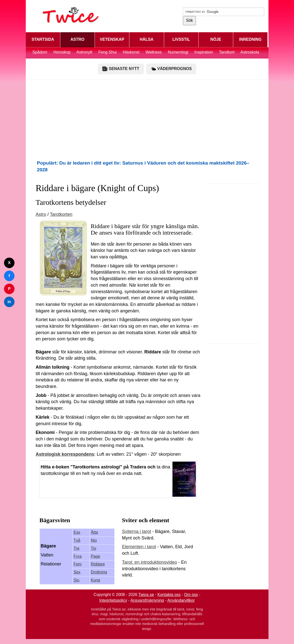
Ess (77, 532)
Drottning (99, 572)
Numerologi (178, 52)
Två (77, 540)
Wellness (154, 52)
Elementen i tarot (139, 547)
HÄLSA (146, 39)
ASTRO (77, 39)
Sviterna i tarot (137, 531)
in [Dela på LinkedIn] (9, 302)
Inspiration (204, 52)
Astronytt (84, 52)
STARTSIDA (43, 39)
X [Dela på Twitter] (9, 263)
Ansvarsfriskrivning (147, 600)
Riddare (98, 564)
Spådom (40, 52)
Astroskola (250, 52)
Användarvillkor (181, 600)
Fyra (78, 556)
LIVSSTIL (181, 39)
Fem (78, 564)
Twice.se (146, 595)
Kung (95, 580)
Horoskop (62, 52)
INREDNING (250, 39)
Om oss (191, 595)
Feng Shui (108, 52)
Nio (94, 540)
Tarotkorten (61, 214)
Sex (77, 572)
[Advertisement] (147, 120)
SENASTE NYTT (121, 69)
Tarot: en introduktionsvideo (150, 562)
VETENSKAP (112, 39)
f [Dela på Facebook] (9, 276)
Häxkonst (131, 52)
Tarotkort (227, 52)
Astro (41, 214)
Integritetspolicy (113, 600)
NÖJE (216, 39)
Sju (76, 580)
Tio (94, 548)
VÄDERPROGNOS (171, 69)
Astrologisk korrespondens (65, 454)
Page (95, 556)
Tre (76, 548)
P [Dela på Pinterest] (9, 289)
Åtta (94, 532)
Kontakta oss (169, 595)
